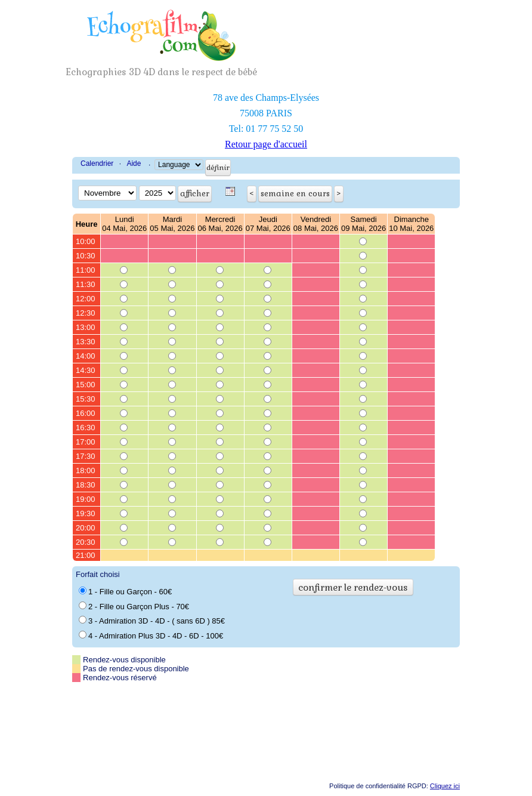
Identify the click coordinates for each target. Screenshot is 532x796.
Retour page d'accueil (266, 144)
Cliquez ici (445, 786)
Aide (134, 163)
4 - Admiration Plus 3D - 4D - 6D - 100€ (151, 635)
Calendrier (97, 163)
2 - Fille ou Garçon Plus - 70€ (134, 606)
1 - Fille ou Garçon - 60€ (125, 591)
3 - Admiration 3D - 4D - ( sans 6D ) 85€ (152, 621)
